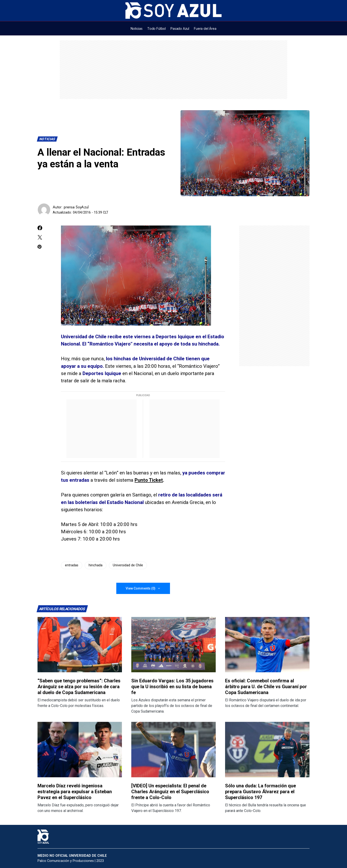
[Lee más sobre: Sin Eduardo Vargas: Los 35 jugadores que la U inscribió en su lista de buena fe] (173, 645)
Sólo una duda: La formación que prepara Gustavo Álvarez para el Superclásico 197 (260, 792)
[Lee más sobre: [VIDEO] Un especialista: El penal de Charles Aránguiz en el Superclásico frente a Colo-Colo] (173, 750)
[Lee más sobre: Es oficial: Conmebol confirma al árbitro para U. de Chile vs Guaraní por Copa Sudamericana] (267, 645)
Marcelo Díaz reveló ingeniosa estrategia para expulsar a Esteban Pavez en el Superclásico (75, 792)
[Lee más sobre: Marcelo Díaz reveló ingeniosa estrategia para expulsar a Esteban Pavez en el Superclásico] (80, 750)
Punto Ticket (149, 480)
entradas (72, 565)
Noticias (47, 139)
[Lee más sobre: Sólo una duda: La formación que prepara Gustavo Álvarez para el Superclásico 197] (267, 750)
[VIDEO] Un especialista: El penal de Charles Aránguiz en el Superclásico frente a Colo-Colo (170, 792)
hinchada (96, 565)
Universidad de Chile (128, 565)
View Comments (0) (141, 588)
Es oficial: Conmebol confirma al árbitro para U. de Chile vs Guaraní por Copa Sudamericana (266, 687)
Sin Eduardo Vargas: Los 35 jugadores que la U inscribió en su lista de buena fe (172, 687)
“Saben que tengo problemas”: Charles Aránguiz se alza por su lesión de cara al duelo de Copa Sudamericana (79, 687)
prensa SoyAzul (76, 207)
